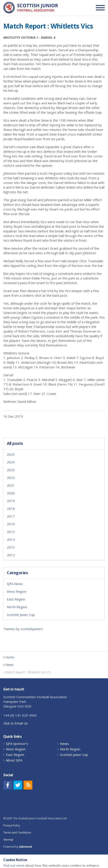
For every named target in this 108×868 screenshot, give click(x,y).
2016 (11, 524)
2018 (11, 509)
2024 (11, 462)
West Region (17, 591)
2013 (11, 547)
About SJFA (14, 760)
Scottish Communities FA (31, 8)
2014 (11, 539)
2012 (11, 555)
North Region (17, 607)
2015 (11, 532)
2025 (11, 454)
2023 (11, 470)
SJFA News (15, 584)
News (64, 744)
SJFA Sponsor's (17, 744)
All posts (15, 444)
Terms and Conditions (17, 833)
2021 (11, 485)
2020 (11, 493)
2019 (11, 501)
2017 (11, 516)
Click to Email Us (16, 723)
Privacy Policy (12, 825)
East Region (16, 599)
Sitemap (8, 840)
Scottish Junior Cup (21, 615)
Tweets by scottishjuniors (23, 629)
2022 (11, 478)
